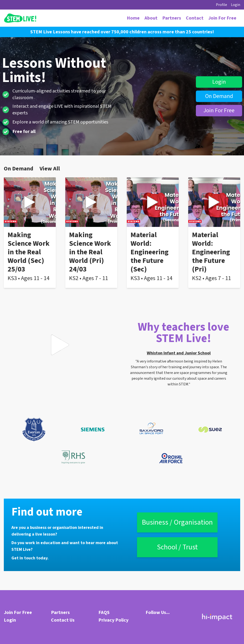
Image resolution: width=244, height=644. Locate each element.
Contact (195, 18)
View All (50, 169)
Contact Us (63, 620)
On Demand (219, 96)
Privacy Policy (113, 620)
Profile (221, 5)
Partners (172, 18)
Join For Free (222, 18)
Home (133, 18)
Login (236, 5)
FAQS (104, 613)
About (151, 18)
